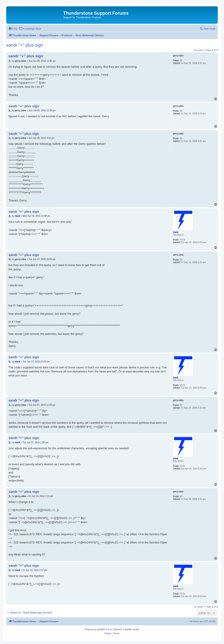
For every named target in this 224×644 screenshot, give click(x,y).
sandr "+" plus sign (25, 45)
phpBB (100, 629)
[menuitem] (13, 29)
